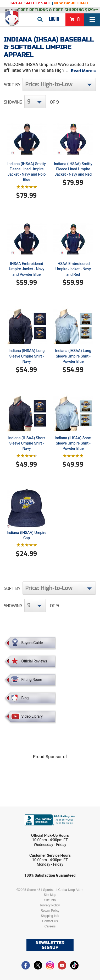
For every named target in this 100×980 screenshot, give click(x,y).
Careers (50, 926)
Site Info (50, 900)
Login (54, 19)
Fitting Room (32, 680)
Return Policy (50, 911)
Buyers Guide (32, 643)
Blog (25, 698)
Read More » (84, 71)
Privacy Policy (50, 905)
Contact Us (50, 921)
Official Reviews (34, 661)
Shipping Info (50, 916)
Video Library (32, 716)
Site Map (50, 895)
